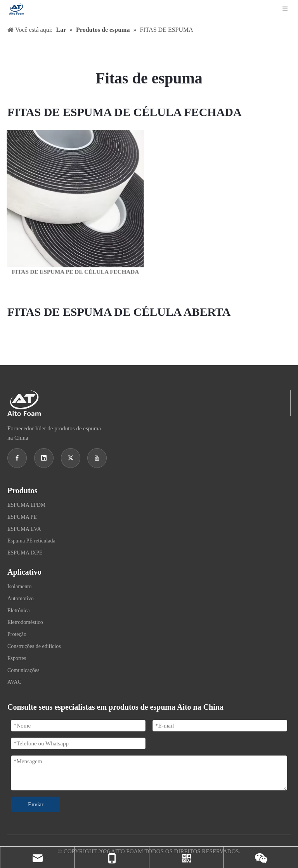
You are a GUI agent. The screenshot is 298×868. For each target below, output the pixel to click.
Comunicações (23, 670)
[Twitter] (71, 458)
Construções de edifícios (34, 646)
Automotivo (21, 599)
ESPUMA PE (22, 517)
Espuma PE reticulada (31, 541)
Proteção (17, 634)
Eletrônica (19, 611)
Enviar (36, 804)
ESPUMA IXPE (25, 553)
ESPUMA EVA (24, 529)
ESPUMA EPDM (26, 505)
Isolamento (19, 586)
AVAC (14, 682)
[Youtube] (97, 458)
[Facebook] (17, 458)
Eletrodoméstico (25, 622)
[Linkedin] (44, 458)
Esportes (17, 658)
